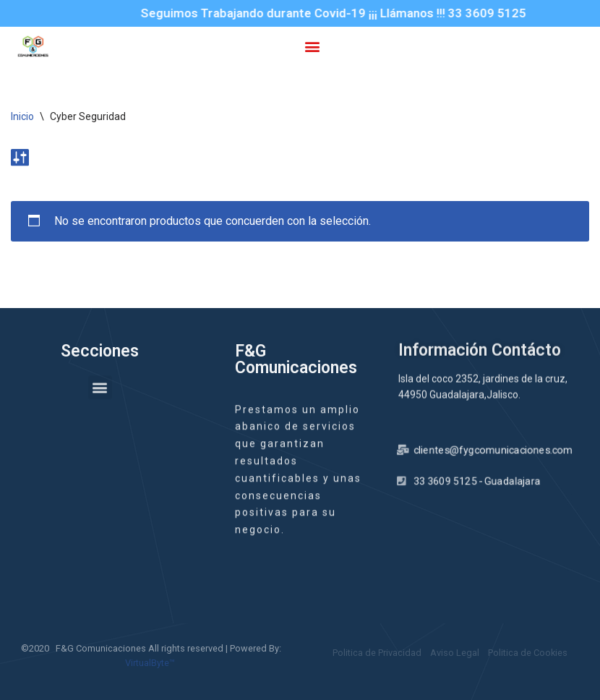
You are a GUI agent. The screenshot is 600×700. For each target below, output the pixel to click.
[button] (312, 46)
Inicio (22, 116)
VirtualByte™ (150, 663)
